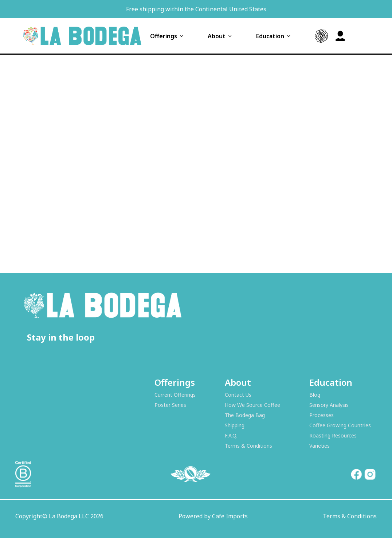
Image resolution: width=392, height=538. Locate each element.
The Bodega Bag (245, 415)
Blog (315, 395)
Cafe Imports (230, 516)
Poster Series (170, 405)
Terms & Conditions (248, 446)
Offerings (167, 36)
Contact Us (238, 395)
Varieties (320, 446)
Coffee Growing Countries (340, 425)
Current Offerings (175, 395)
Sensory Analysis (329, 405)
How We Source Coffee (252, 405)
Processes (322, 415)
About (220, 36)
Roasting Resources (333, 435)
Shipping (235, 425)
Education (274, 36)
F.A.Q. (231, 435)
